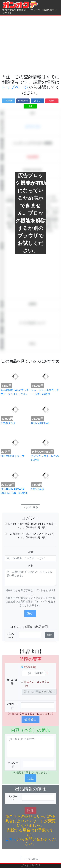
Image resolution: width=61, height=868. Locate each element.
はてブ (37, 101)
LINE (30, 106)
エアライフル (33, 127)
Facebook (23, 101)
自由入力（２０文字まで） (37, 684)
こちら (11, 839)
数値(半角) (30, 667)
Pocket (52, 101)
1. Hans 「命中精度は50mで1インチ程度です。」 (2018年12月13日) (32, 526)
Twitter (9, 101)
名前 (30, 552)
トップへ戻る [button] (30, 507)
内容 (30, 566)
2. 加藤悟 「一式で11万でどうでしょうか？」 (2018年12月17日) (32, 536)
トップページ (15, 87)
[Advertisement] (29, 45)
